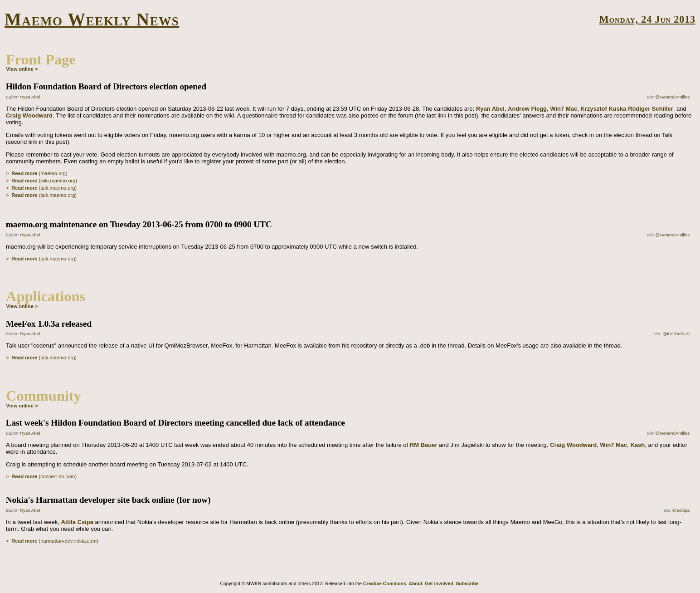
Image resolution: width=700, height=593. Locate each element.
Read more (24, 173)
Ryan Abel (30, 97)
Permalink (683, 196)
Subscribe (467, 584)
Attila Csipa (77, 522)
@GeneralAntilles (672, 97)
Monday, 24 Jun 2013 (647, 19)
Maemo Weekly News (92, 19)
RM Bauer (424, 445)
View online (20, 69)
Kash (637, 445)
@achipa (681, 510)
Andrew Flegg (527, 109)
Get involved (439, 584)
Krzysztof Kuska (603, 109)
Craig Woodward (29, 115)
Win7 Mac (564, 109)
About (415, 584)
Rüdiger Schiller (651, 109)
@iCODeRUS (676, 334)
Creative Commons (385, 584)
